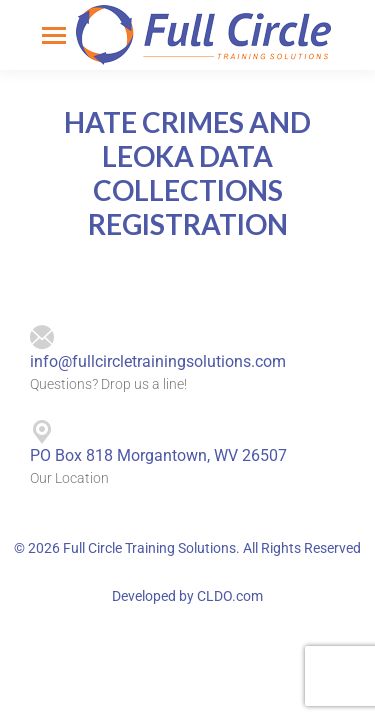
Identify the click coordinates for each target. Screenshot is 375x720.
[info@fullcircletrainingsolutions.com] (42, 338)
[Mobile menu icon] (54, 35)
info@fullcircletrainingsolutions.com (158, 361)
